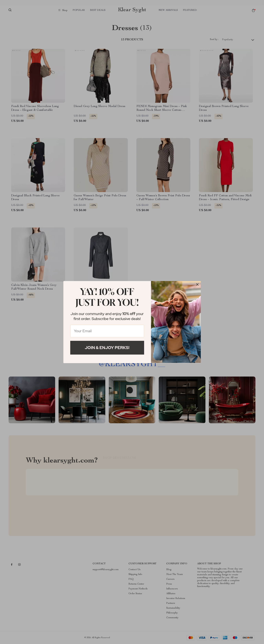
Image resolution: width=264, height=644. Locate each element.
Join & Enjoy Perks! (107, 348)
